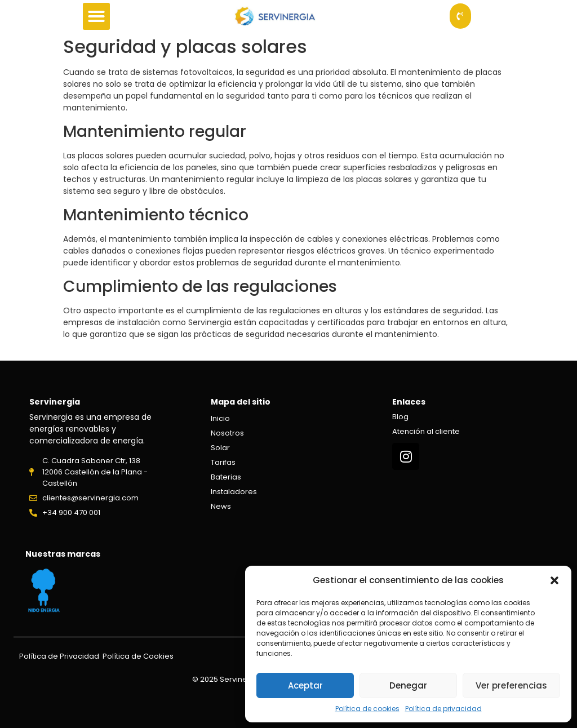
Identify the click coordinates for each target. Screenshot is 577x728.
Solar (220, 448)
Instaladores (234, 492)
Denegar (408, 685)
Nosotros (227, 433)
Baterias (226, 477)
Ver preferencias (511, 685)
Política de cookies (367, 709)
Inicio (220, 418)
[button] (554, 580)
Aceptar (305, 685)
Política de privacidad (443, 709)
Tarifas (223, 462)
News (221, 506)
